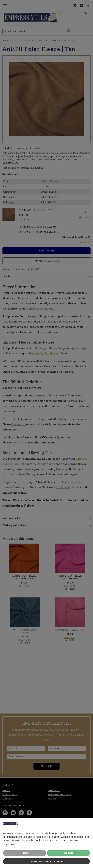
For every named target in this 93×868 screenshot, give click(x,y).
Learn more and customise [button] (46, 861)
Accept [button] (68, 853)
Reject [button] (25, 853)
